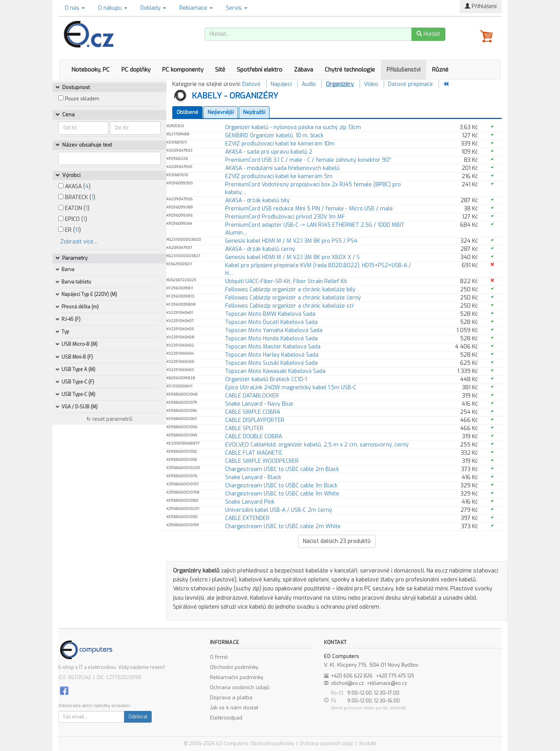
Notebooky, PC (90, 70)
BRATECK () (77, 197)
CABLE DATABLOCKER (252, 396)
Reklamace (196, 8)
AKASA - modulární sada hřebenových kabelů (282, 168)
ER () (70, 230)
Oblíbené (187, 112)
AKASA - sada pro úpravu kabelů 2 (269, 152)
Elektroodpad (226, 718)
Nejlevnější (221, 112)
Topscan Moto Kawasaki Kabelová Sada (275, 371)
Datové (251, 84)
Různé (440, 70)
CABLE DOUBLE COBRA (254, 437)
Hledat (428, 34)
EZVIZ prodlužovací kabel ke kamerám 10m (280, 144)
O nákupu (113, 8)
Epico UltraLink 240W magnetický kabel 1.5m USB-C (291, 388)
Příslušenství (403, 70)
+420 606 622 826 (352, 676)
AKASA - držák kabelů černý (260, 249)
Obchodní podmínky (234, 667)
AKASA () (74, 186)
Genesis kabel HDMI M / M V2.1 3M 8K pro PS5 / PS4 (291, 241)
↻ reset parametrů (109, 419)
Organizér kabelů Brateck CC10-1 (266, 379)
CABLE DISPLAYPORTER (255, 420)
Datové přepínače (410, 84)
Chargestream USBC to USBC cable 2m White (283, 526)
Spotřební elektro (260, 70)
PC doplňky (136, 70)
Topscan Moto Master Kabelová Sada (273, 347)
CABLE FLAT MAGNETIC (254, 453)
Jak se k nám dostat (234, 708)
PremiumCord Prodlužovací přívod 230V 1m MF (285, 217)
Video (371, 84)
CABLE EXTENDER (247, 518)
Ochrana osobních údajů (240, 687)
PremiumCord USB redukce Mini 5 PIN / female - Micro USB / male (309, 209)
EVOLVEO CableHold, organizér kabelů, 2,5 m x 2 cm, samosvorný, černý (317, 445)
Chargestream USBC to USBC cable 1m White (282, 494)
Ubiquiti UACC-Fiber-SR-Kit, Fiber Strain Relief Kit (286, 281)
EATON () (74, 208)
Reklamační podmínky (237, 677)
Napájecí (281, 84)
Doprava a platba (231, 698)
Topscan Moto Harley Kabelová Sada (272, 355)
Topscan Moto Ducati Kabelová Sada (271, 322)
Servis (237, 8)
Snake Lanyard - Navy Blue (259, 404)
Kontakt (368, 744)
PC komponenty (183, 70)
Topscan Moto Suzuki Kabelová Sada (271, 363)
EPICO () (73, 219)
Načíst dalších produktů (337, 541)
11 (77, 230)
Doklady (153, 8)
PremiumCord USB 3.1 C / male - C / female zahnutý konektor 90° (308, 160)
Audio (309, 84)
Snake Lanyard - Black (253, 477)
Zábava (304, 70)
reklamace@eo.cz (387, 683)
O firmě (219, 657)
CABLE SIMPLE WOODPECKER (262, 461)
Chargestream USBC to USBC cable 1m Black (281, 486)
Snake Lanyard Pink (250, 502)
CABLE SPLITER (244, 428)
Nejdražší (254, 112)
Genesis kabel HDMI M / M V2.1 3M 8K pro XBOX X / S (292, 257)
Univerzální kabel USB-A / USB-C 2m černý (279, 510)
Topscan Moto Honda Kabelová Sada (271, 339)
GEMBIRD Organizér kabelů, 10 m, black (274, 136)
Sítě (220, 70)
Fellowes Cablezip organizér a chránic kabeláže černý (293, 298)
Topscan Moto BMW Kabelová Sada (270, 314)
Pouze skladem (82, 99)
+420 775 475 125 (395, 676)
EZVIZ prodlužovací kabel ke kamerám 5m (279, 176)
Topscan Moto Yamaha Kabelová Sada (274, 330)
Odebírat (138, 717)
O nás (75, 8)
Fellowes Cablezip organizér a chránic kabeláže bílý (290, 290)
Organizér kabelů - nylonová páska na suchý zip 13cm (293, 127)
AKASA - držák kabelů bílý (257, 200)
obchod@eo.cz (347, 683)
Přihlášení (481, 6)
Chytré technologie (350, 70)
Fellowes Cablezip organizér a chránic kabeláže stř (290, 306)
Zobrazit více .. (79, 242)
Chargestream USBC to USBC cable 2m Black (282, 469)
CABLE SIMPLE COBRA (253, 412)
